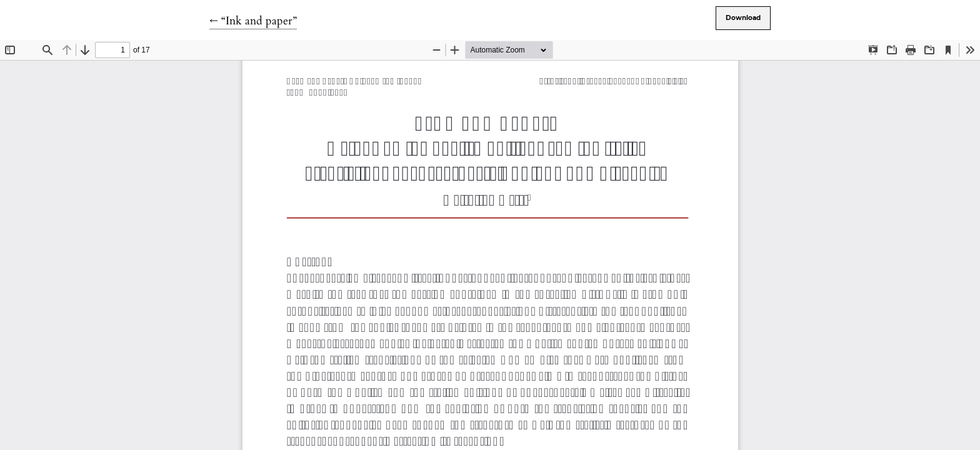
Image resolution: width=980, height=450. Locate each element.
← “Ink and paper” (253, 21)
